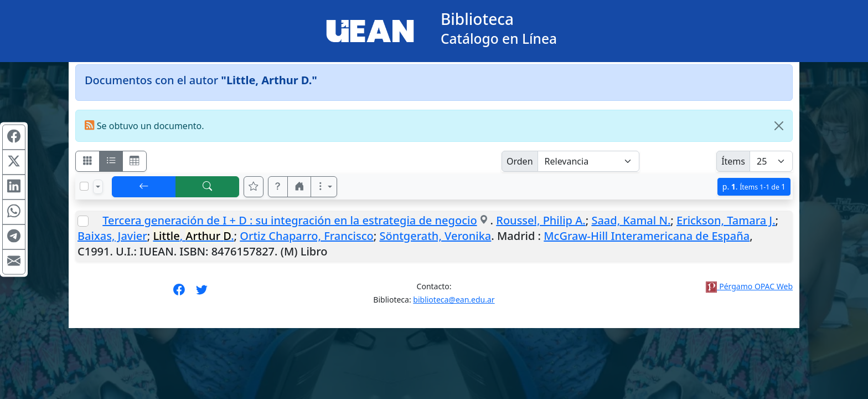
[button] (278, 187)
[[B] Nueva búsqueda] (208, 187)
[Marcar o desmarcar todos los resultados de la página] (84, 186)
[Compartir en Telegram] (14, 237)
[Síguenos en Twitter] (202, 293)
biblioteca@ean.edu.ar (454, 300)
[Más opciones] (324, 187)
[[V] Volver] (144, 187)
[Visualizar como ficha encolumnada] (111, 161)
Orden (520, 161)
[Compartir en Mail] (14, 262)
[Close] (779, 126)
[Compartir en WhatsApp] (14, 212)
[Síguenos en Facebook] (179, 293)
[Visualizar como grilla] (135, 161)
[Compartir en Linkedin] (14, 187)
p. (754, 186)
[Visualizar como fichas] (87, 161)
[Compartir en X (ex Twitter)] (14, 162)
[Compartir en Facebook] (14, 137)
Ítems (733, 161)
